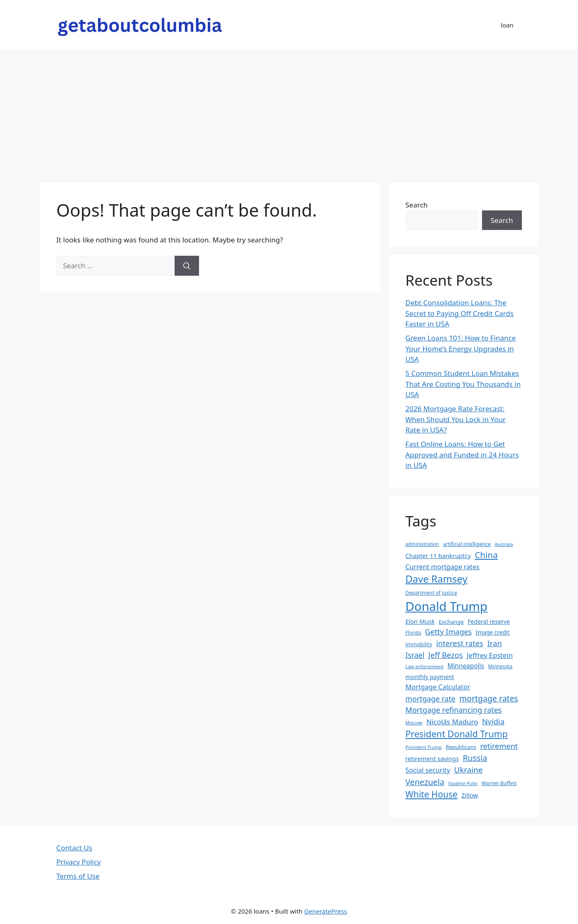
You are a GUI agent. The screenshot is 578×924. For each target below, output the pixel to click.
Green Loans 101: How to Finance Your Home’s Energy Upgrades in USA (461, 348)
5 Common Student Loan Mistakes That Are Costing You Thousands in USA (463, 384)
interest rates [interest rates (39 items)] (460, 643)
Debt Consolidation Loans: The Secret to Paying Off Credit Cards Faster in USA (460, 313)
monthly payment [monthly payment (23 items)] (430, 677)
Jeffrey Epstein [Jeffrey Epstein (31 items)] (490, 655)
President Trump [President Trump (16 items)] (424, 747)
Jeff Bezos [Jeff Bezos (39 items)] (446, 655)
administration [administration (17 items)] (422, 544)
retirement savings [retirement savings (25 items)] (432, 758)
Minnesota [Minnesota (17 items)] (501, 666)
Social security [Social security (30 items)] (428, 770)
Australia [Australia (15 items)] (504, 544)
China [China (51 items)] (486, 555)
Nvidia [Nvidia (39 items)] (493, 721)
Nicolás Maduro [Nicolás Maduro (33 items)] (452, 722)
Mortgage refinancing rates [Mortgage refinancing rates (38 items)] (454, 710)
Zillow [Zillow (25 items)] (470, 795)
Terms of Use (78, 876)
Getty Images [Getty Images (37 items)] (448, 632)
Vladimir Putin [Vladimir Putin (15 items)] (463, 783)
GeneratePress (326, 911)
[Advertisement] (289, 112)
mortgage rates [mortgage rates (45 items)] (488, 698)
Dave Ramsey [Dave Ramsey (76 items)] (437, 579)
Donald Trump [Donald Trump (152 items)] (447, 606)
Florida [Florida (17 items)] (413, 632)
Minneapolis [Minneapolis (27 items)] (466, 666)
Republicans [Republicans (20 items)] (461, 747)
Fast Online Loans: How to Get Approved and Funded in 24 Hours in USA (462, 455)
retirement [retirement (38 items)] (499, 746)
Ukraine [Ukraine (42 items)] (469, 770)
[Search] (187, 266)
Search (417, 205)
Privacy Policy (79, 862)
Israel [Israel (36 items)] (415, 655)
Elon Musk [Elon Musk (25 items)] (420, 621)
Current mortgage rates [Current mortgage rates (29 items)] (443, 567)
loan (507, 25)
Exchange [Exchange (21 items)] (451, 622)
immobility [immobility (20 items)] (419, 644)
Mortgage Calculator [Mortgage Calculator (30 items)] (438, 687)
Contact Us (75, 848)
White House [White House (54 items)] (432, 794)
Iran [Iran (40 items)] (495, 643)
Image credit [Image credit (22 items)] (493, 632)
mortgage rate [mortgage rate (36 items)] (431, 699)
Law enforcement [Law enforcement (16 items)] (425, 666)
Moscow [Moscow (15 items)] (414, 723)
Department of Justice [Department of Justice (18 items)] (432, 593)
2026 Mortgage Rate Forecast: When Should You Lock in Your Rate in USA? (456, 419)
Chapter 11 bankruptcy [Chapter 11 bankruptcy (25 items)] (438, 556)
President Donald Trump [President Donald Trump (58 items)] (457, 734)
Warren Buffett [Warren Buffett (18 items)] (499, 783)
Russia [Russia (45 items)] (475, 758)
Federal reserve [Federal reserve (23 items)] (489, 621)
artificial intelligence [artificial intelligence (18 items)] (467, 544)
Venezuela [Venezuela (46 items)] (425, 782)
